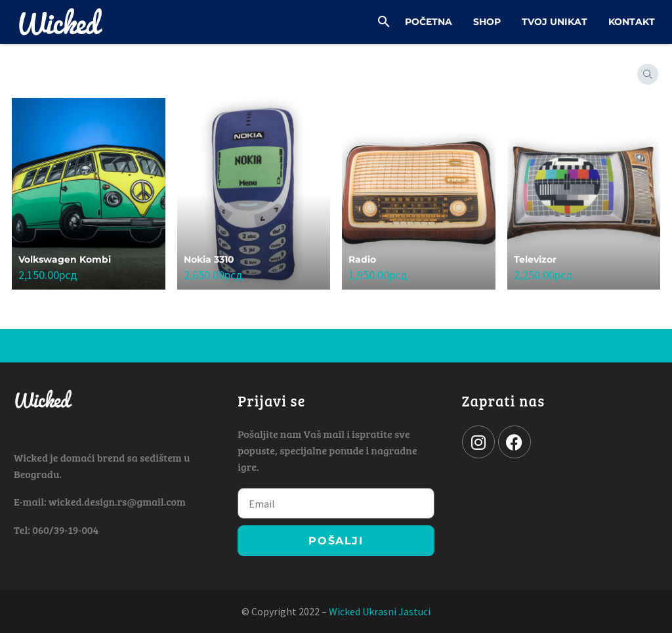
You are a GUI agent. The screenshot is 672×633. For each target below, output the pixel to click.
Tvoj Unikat (555, 22)
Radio (362, 259)
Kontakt (632, 22)
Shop (487, 22)
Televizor (535, 259)
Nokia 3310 (209, 259)
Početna (429, 22)
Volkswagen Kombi (65, 259)
